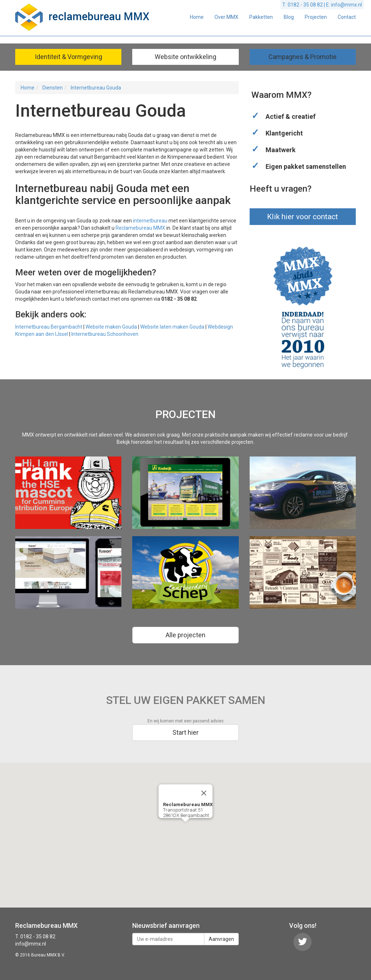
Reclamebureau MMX (140, 228)
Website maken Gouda (111, 327)
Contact (347, 17)
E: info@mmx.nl (344, 5)
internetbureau (150, 221)
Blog (289, 17)
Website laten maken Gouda (172, 327)
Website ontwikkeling (185, 57)
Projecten (316, 17)
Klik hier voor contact (303, 217)
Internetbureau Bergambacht (49, 327)
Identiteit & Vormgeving (68, 57)
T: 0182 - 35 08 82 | (304, 5)
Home (197, 17)
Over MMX (226, 17)
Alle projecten (185, 635)
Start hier (185, 732)
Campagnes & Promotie (303, 57)
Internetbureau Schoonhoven (105, 334)
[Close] (204, 793)
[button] (185, 829)
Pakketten (261, 17)
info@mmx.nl (31, 944)
